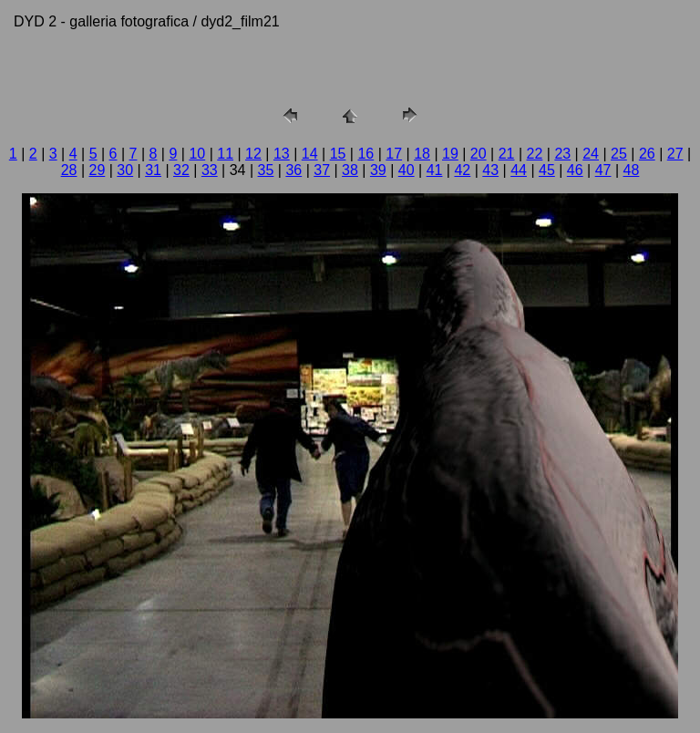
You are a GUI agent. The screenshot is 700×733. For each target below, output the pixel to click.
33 (210, 170)
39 (378, 170)
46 (575, 170)
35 (266, 170)
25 (619, 154)
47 (603, 170)
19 (450, 154)
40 (407, 170)
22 (535, 154)
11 (225, 154)
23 (562, 154)
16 (365, 154)
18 (422, 154)
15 (338, 154)
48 (632, 170)
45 (547, 170)
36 (293, 170)
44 (519, 170)
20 (479, 154)
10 (197, 154)
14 (310, 154)
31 (153, 170)
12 (253, 154)
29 (98, 170)
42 (462, 170)
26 (647, 154)
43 (490, 170)
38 (350, 170)
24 (591, 154)
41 (435, 170)
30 (125, 170)
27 (675, 154)
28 (69, 170)
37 (322, 170)
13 (282, 154)
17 (394, 154)
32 (181, 170)
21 (507, 154)
